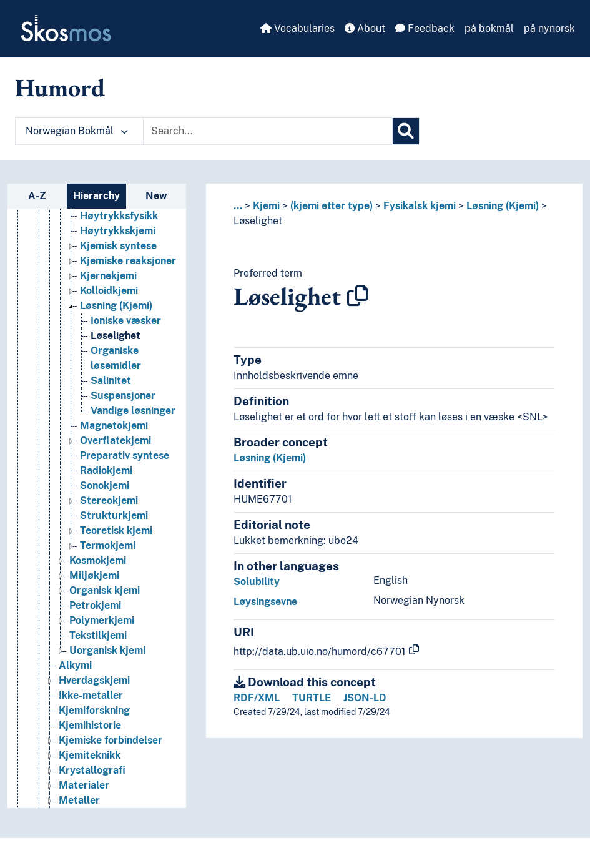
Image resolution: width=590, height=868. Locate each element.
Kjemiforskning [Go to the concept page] (94, 710)
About (365, 28)
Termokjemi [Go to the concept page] (108, 545)
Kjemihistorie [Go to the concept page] (90, 725)
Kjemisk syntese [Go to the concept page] (118, 246)
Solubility (257, 582)
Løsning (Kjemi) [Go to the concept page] (116, 306)
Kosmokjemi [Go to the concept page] (98, 560)
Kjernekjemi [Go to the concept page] (108, 276)
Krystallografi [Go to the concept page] (92, 770)
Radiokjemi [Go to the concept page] (106, 471)
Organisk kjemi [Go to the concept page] (105, 590)
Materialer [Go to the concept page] (84, 785)
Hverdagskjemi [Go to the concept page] (94, 680)
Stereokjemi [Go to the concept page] (109, 501)
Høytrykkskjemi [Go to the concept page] (118, 231)
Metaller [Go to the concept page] (79, 800)
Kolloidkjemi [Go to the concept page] (109, 291)
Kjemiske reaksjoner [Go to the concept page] (128, 261)
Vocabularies (297, 28)
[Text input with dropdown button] (268, 131)
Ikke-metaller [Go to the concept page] (91, 695)
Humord (60, 87)
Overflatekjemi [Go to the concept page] (116, 441)
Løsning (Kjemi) (503, 206)
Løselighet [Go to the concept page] (116, 336)
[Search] (406, 131)
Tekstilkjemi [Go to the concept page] (98, 635)
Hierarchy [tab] (96, 196)
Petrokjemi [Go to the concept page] (95, 605)
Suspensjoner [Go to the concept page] (123, 396)
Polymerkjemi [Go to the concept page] (102, 620)
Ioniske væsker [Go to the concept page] (126, 321)
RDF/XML (257, 698)
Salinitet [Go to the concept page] (111, 381)
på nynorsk (549, 28)
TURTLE (312, 698)
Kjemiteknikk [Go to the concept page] (90, 755)
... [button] (238, 206)
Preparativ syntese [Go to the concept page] (125, 456)
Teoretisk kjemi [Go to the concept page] (116, 530)
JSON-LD (365, 698)
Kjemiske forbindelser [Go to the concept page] (111, 740)
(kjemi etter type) (332, 206)
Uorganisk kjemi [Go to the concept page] (107, 650)
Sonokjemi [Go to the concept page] (105, 486)
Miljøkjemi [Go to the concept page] (94, 575)
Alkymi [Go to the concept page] (75, 665)
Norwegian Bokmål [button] (77, 131)
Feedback (425, 28)
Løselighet (258, 221)
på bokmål (489, 28)
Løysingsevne (265, 602)
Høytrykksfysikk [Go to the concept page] (119, 216)
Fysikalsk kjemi (420, 206)
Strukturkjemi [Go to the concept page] (114, 515)
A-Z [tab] (37, 196)
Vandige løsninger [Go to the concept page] (133, 411)
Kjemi (266, 206)
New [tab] (156, 196)
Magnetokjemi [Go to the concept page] (114, 426)
